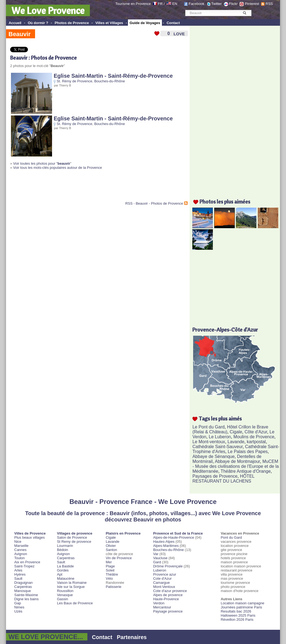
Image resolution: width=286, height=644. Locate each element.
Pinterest (252, 4)
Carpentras (23, 587)
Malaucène (66, 578)
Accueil (15, 23)
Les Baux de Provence (75, 603)
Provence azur (165, 574)
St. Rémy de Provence (75, 81)
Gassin (62, 599)
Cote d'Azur (162, 578)
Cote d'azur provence (170, 591)
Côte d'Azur (256, 432)
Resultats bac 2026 (236, 611)
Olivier (111, 546)
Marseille (21, 546)
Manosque (23, 591)
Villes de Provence (30, 533)
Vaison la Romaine (72, 583)
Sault (18, 578)
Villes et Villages (109, 23)
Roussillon (65, 591)
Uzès (18, 611)
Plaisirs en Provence (123, 533)
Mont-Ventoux (164, 587)
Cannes (20, 550)
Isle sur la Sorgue (71, 587)
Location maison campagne (243, 603)
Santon (111, 550)
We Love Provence (48, 10)
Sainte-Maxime (26, 595)
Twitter (216, 4)
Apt (60, 574)
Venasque (65, 595)
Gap (18, 603)
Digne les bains (26, 599)
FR (160, 4)
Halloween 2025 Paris (238, 615)
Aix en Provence (27, 562)
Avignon (21, 554)
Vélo (109, 578)
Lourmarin (65, 546)
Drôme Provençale (168, 566)
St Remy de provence (74, 542)
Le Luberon (220, 437)
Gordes (63, 570)
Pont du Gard (231, 537)
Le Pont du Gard (208, 427)
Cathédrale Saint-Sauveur (217, 447)
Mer (109, 562)
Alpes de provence (168, 595)
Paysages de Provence (215, 476)
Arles (18, 570)
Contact (173, 23)
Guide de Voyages (145, 23)
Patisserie (114, 587)
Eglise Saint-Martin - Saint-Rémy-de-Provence (113, 76)
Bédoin (62, 550)
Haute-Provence (166, 599)
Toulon (19, 558)
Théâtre (112, 574)
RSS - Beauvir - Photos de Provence (154, 203)
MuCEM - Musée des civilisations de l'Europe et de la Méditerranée (235, 466)
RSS (269, 4)
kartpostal (256, 442)
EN (175, 4)
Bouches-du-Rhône (110, 81)
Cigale (236, 432)
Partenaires (132, 637)
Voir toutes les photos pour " (42, 163)
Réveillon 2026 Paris (237, 620)
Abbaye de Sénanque (213, 456)
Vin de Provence (119, 558)
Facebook (197, 4)
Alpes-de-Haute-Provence (174, 537)
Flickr (233, 4)
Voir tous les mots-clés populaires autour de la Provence (58, 168)
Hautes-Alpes (164, 542)
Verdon (159, 603)
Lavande (236, 442)
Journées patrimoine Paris (241, 607)
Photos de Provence (72, 23)
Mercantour (162, 607)
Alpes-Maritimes (166, 546)
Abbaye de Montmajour (237, 461)
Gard (157, 562)
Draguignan (23, 583)
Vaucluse (160, 558)
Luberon (160, 570)
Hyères (20, 574)
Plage (110, 566)
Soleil (110, 570)
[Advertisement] (74, 188)
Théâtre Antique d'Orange (246, 471)
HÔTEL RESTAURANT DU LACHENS (223, 479)
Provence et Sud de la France (178, 533)
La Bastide (65, 566)
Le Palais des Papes (248, 452)
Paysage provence (168, 611)
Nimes (19, 607)
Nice (18, 542)
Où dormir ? (38, 23)
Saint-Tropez (24, 566)
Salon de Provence (72, 537)
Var (156, 554)
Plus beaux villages (29, 537)
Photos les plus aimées (225, 201)
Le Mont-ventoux (209, 442)
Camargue (161, 583)
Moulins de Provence (254, 437)
